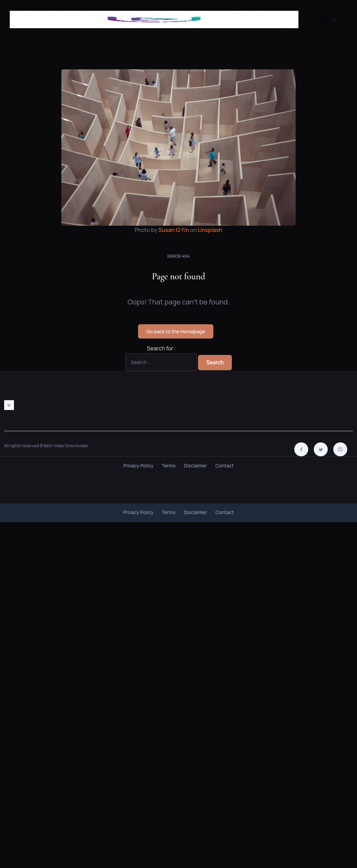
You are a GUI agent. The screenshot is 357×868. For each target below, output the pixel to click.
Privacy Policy (138, 466)
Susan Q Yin (174, 230)
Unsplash (210, 230)
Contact (225, 466)
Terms (169, 466)
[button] (326, 21)
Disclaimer (195, 466)
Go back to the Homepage (176, 331)
